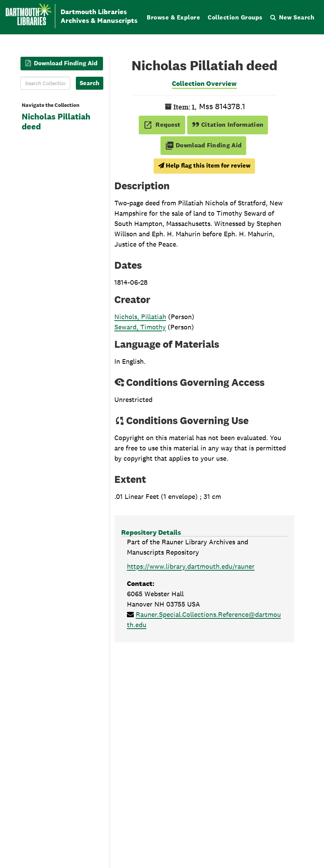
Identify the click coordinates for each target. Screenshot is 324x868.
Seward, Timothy (140, 327)
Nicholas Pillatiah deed (56, 122)
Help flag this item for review (204, 165)
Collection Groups (235, 17)
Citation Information (228, 125)
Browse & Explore (173, 17)
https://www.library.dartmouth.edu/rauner (191, 566)
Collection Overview (204, 83)
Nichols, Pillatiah (140, 317)
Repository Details (151, 532)
